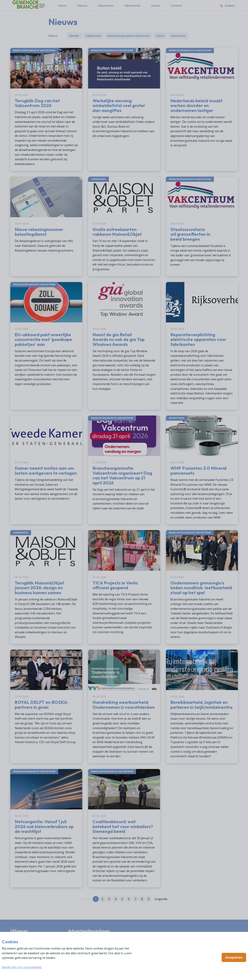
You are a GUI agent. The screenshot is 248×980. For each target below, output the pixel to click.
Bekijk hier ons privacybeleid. (22, 967)
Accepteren (234, 957)
